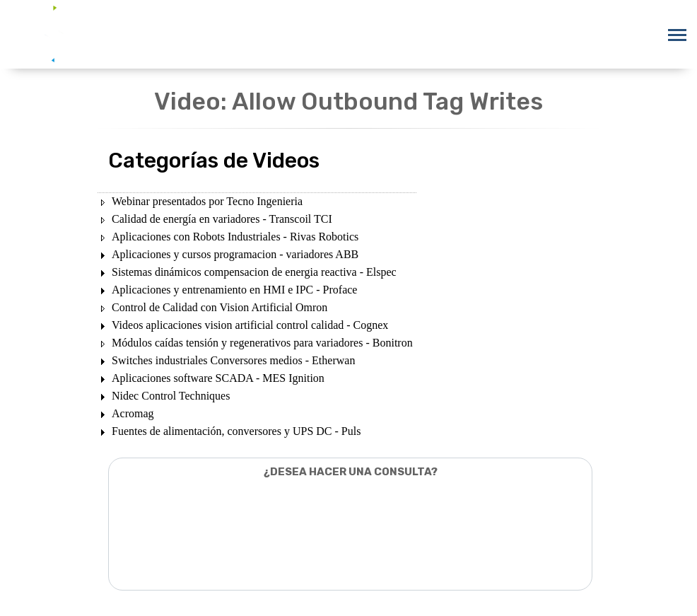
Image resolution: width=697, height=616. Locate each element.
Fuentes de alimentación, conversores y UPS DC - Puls (236, 431)
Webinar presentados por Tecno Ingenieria (207, 201)
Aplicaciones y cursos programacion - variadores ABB (235, 254)
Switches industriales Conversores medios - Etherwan (233, 360)
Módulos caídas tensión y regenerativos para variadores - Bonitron (262, 343)
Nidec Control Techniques (171, 396)
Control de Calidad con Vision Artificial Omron (219, 307)
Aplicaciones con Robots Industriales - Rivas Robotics (235, 237)
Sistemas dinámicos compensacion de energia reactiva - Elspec (254, 272)
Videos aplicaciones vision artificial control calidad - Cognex (250, 325)
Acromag (133, 413)
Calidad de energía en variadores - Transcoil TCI (222, 219)
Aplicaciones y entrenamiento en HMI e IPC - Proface (234, 290)
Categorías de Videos (214, 161)
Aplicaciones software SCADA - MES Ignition (218, 378)
